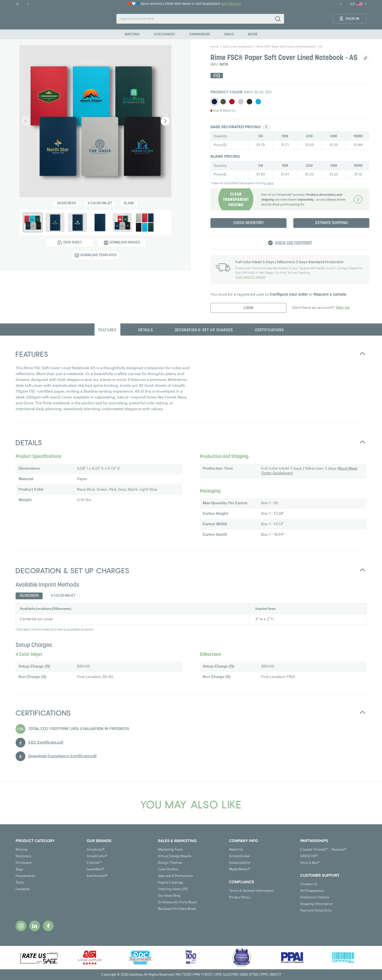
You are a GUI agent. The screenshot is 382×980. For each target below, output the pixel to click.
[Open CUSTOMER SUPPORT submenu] (333, 876)
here (270, 183)
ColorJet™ (94, 863)
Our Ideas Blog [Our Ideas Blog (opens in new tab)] (169, 896)
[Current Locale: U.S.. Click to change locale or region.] (358, 4)
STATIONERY (165, 34)
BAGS (229, 34)
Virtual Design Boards (175, 856)
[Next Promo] (341, 4)
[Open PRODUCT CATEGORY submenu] (49, 841)
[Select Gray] (241, 102)
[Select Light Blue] (258, 102)
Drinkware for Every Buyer (178, 902)
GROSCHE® (309, 856)
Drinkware (24, 863)
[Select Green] (223, 102)
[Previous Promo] (28, 4)
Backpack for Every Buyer (177, 909)
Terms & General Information (251, 891)
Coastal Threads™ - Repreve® (323, 850)
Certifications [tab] (269, 330)
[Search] (278, 19)
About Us (236, 850)
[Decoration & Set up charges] (290, 199)
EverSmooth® (97, 876)
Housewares (25, 876)
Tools (20, 883)
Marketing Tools (170, 850)
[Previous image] (26, 121)
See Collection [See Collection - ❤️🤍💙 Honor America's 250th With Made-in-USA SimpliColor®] (231, 4)
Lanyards (23, 889)
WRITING (132, 34)
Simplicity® (96, 850)
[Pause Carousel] (18, 4)
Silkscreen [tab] (29, 596)
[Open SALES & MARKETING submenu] (191, 841)
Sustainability (240, 863)
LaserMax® (95, 869)
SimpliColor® (97, 856)
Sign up (343, 308)
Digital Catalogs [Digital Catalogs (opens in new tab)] (171, 883)
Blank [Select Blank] (129, 203)
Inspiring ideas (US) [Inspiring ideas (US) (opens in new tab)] (173, 889)
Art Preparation (312, 891)
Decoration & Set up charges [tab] (204, 330)
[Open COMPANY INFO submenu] (262, 841)
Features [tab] (107, 330)
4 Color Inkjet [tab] (63, 596)
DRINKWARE (200, 34)
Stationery (24, 856)
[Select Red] (232, 102)
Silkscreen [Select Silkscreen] (66, 203)
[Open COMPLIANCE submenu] (262, 882)
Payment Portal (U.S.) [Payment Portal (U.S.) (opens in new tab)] (316, 911)
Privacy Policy (240, 897)
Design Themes (170, 863)
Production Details (315, 897)
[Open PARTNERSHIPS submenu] (333, 841)
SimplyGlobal (239, 856)
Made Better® (240, 869)
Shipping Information (316, 904)
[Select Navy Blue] (214, 102)
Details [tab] (146, 330)
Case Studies (168, 869)
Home (215, 47)
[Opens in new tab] (21, 926)
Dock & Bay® (310, 863)
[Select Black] (249, 102)
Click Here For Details (250, 277)
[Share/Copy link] (365, 58)
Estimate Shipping (331, 223)
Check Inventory (249, 223)
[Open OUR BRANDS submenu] (120, 841)
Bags (19, 869)
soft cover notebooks (238, 47)
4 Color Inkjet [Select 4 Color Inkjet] (100, 203)
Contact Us (309, 884)
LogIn (248, 308)
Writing (21, 850)
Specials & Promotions (175, 876)
